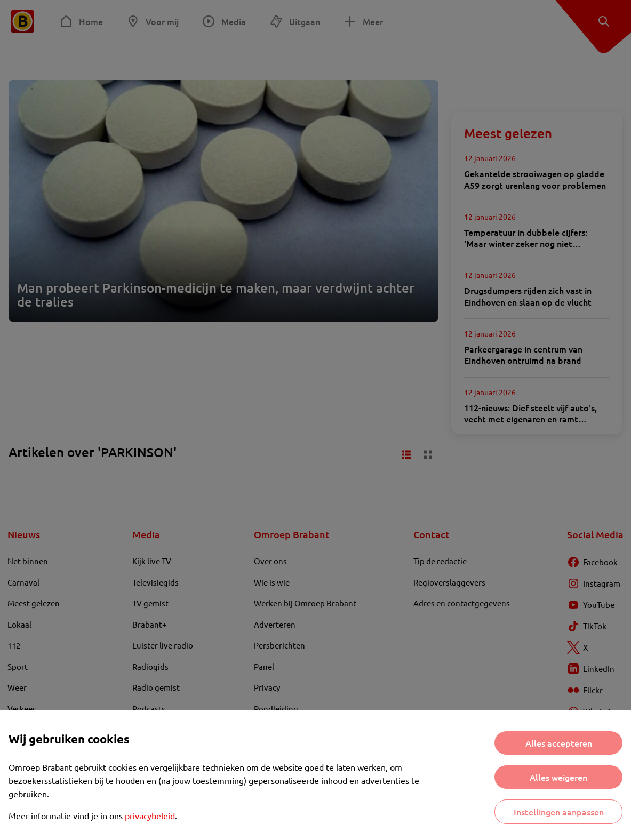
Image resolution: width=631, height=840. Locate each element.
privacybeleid (150, 815)
